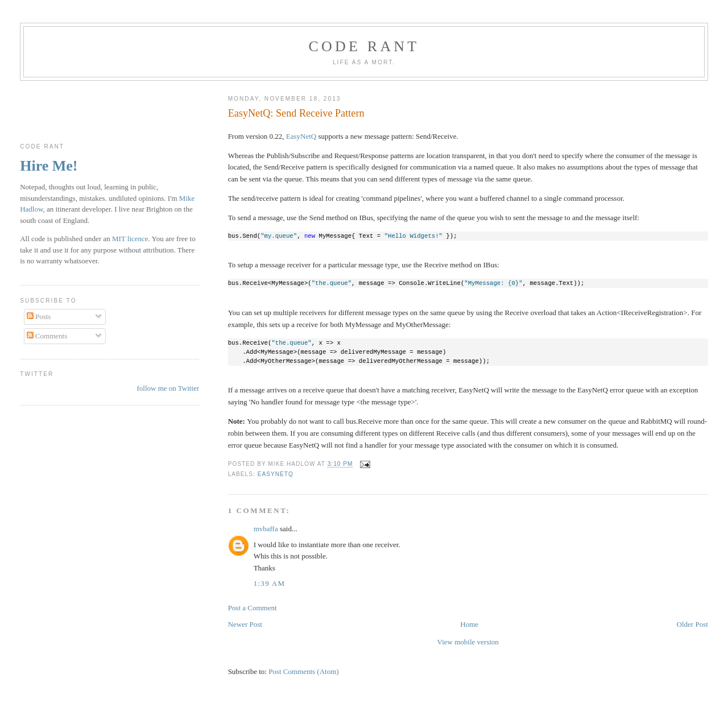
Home (469, 624)
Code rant (364, 46)
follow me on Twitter (168, 388)
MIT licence (130, 239)
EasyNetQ (301, 136)
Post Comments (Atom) (304, 671)
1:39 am (270, 583)
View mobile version (468, 642)
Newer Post (245, 624)
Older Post (692, 624)
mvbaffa (266, 529)
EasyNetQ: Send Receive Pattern (296, 113)
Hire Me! (49, 166)
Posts (39, 317)
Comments (47, 336)
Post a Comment (253, 608)
